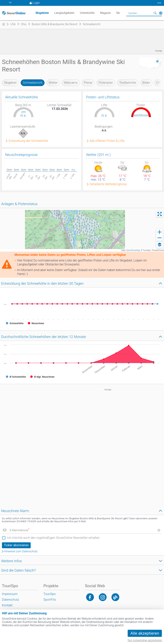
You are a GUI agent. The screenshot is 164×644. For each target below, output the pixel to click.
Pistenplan (106, 83)
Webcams (71, 83)
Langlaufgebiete (64, 13)
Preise (88, 83)
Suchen (155, 13)
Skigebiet (10, 83)
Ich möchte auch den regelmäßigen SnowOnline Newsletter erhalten (53, 538)
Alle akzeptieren (145, 633)
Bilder (146, 83)
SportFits (50, 600)
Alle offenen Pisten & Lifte (107, 141)
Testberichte (128, 83)
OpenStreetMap (133, 250)
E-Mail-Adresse (20, 530)
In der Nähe (161, 13)
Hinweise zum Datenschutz (21, 551)
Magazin (106, 13)
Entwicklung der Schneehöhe (28, 141)
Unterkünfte (87, 13)
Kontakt (7, 605)
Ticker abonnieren (16, 545)
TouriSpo (49, 594)
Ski (118, 13)
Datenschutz (11, 600)
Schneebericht (33, 83)
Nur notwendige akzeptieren (145, 640)
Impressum (10, 594)
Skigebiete (42, 13)
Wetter (53, 83)
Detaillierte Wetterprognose (108, 184)
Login (36, 3)
